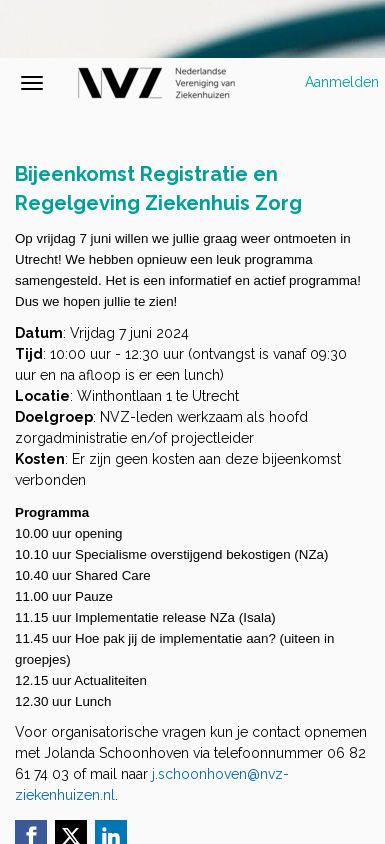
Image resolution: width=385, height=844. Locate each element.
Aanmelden (342, 82)
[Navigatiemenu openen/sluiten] (32, 83)
